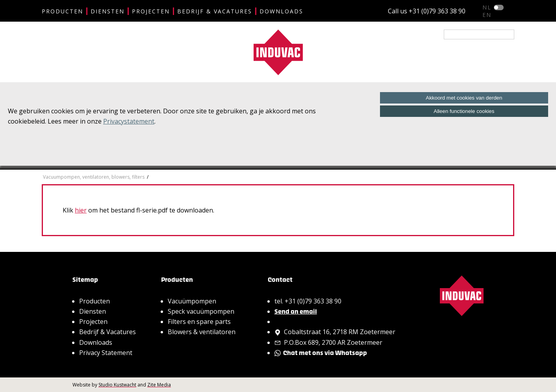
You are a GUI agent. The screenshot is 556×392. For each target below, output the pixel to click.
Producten (62, 11)
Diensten (107, 11)
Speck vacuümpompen (201, 311)
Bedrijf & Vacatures (215, 11)
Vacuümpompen (192, 301)
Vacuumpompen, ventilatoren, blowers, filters (94, 177)
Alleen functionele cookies (464, 111)
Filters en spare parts (199, 322)
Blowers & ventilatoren (202, 332)
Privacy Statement (106, 353)
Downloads (281, 11)
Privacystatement (129, 121)
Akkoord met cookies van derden (464, 98)
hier (81, 210)
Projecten (151, 11)
